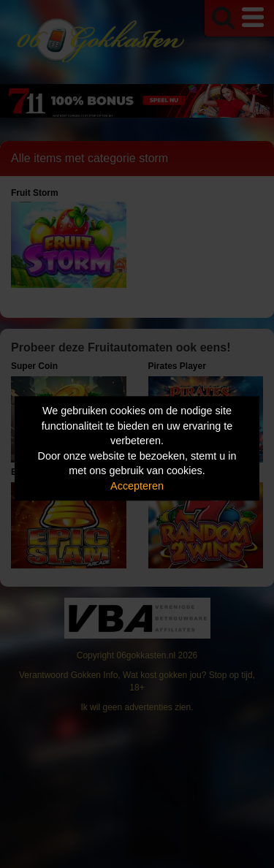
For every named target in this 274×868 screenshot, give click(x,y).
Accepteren (137, 486)
